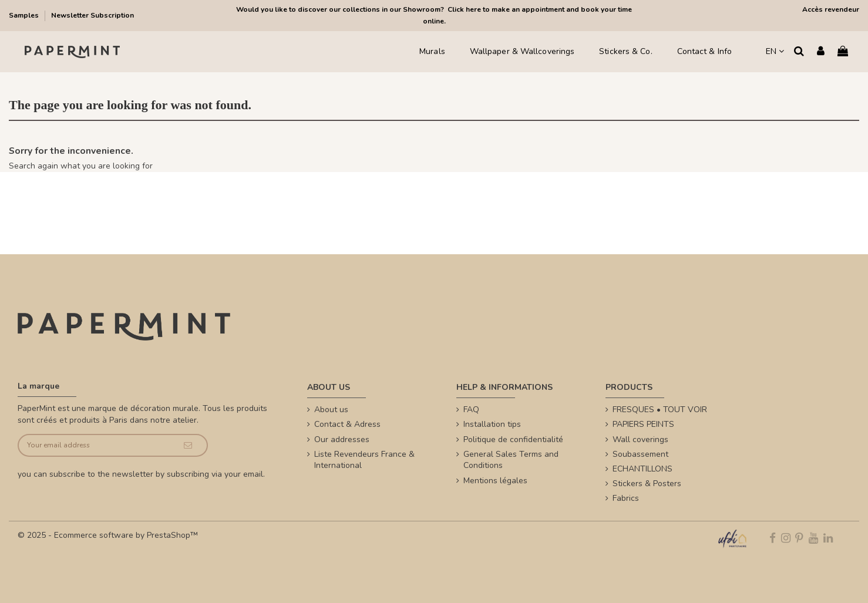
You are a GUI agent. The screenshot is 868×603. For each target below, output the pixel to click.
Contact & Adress (347, 424)
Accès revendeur (831, 9)
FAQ (471, 410)
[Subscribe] (188, 445)
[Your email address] (94, 445)
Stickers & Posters (647, 484)
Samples (25, 15)
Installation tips (492, 424)
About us (331, 410)
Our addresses (342, 439)
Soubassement (640, 454)
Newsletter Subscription (92, 15)
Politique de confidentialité (513, 439)
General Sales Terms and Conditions (511, 460)
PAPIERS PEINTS (643, 424)
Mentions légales (495, 481)
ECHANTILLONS (642, 469)
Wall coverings (640, 439)
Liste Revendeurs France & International (364, 460)
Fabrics (626, 498)
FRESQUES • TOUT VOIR (660, 410)
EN (775, 51)
